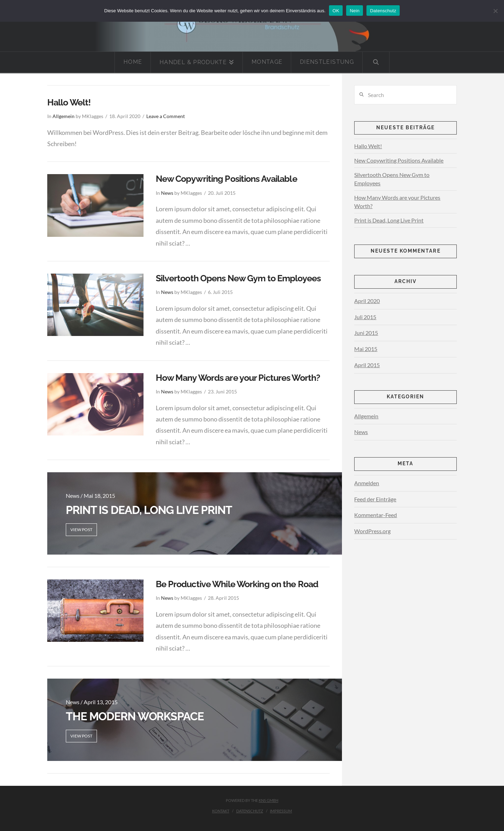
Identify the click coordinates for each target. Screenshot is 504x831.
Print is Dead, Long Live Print (389, 220)
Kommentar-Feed (376, 515)
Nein (355, 11)
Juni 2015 (366, 333)
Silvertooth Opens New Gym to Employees (238, 278)
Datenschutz (250, 811)
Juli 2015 (365, 317)
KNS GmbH (268, 800)
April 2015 (367, 365)
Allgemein (64, 116)
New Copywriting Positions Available (226, 179)
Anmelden (367, 483)
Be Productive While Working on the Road (237, 584)
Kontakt (221, 811)
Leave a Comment (166, 116)
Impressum (281, 811)
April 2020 (367, 301)
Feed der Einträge (375, 499)
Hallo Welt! (69, 102)
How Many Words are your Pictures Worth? (238, 378)
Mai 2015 (366, 349)
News (167, 193)
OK (336, 11)
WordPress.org (372, 531)
